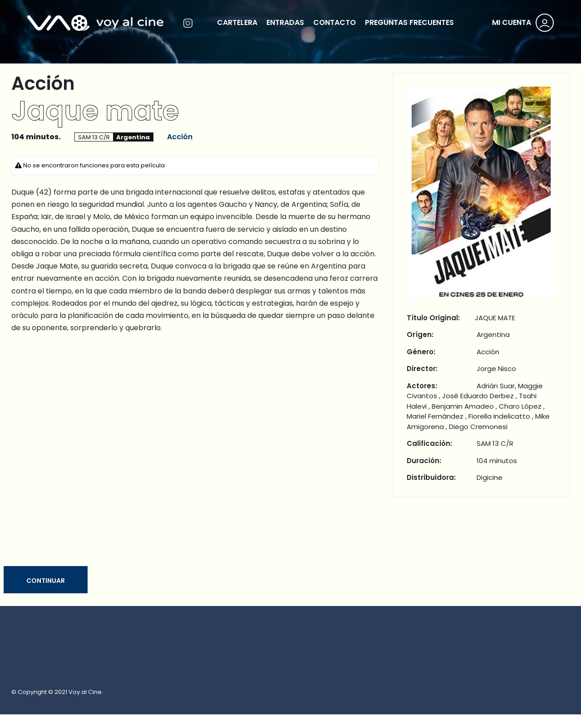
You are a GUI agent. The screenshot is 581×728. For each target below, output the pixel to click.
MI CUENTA (512, 22)
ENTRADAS (285, 22)
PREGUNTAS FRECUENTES (409, 22)
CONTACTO (335, 22)
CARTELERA (237, 22)
